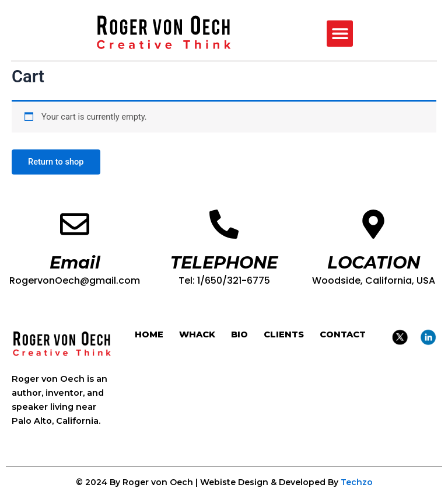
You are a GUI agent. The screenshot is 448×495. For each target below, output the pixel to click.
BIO (239, 334)
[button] (340, 34)
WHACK (197, 334)
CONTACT (343, 334)
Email (75, 262)
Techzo (357, 482)
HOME (149, 334)
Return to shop (56, 162)
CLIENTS (284, 334)
